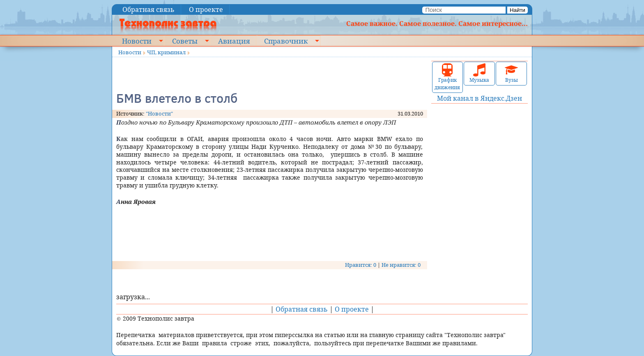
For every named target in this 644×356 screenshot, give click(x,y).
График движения (447, 77)
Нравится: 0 (361, 265)
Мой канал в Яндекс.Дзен (480, 98)
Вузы (511, 73)
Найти (517, 10)
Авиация (234, 41)
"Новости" (159, 113)
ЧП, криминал (166, 52)
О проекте (206, 9)
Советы (185, 41)
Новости (137, 41)
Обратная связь (148, 9)
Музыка (479, 73)
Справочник (286, 41)
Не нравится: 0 (401, 265)
